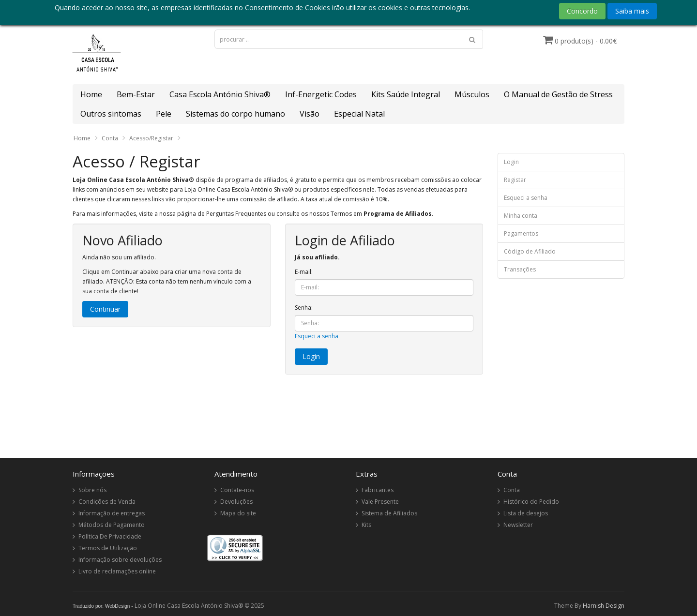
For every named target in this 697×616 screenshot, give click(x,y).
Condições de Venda (107, 502)
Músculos (472, 94)
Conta (110, 138)
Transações (520, 269)
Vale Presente (380, 502)
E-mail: (304, 272)
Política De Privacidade (110, 536)
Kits (366, 525)
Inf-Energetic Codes (321, 94)
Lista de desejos (526, 513)
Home (91, 94)
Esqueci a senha (317, 336)
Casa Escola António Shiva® (220, 94)
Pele (164, 114)
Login (511, 162)
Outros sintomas (111, 114)
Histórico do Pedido (531, 502)
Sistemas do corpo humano (235, 114)
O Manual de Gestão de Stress (558, 94)
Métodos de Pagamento (112, 525)
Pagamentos (521, 233)
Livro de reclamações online (117, 571)
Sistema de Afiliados (389, 513)
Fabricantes (378, 490)
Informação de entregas (112, 513)
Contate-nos (237, 490)
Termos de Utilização (108, 548)
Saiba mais (632, 11)
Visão (310, 114)
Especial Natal (359, 114)
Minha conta (521, 216)
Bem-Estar (136, 94)
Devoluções (236, 502)
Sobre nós (92, 490)
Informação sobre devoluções (120, 560)
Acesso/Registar (151, 138)
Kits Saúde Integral (406, 94)
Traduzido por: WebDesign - (103, 606)
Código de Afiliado (530, 251)
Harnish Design (604, 606)
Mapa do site (238, 513)
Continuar (105, 309)
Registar (515, 180)
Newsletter (518, 525)
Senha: (304, 308)
